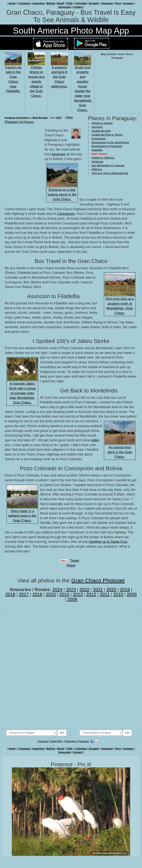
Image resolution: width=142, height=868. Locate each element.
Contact (78, 7)
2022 (84, 590)
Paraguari (97, 162)
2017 (24, 594)
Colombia (81, 3)
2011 (105, 594)
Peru (118, 3)
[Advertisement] (103, 187)
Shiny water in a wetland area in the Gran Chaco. (22, 516)
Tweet (75, 561)
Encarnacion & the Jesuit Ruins (110, 142)
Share (71, 565)
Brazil (61, 3)
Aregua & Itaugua (102, 123)
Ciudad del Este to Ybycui (107, 135)
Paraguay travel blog (16, 118)
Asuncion (97, 127)
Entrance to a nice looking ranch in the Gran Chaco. (62, 194)
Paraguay (107, 3)
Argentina (38, 3)
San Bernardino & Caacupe (108, 165)
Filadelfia (97, 150)
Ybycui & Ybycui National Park (110, 173)
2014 (64, 594)
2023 (71, 590)
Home (12, 3)
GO (62, 733)
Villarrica (97, 169)
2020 (111, 590)
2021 (98, 590)
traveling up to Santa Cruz (108, 542)
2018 (10, 594)
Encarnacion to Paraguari (107, 146)
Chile (70, 3)
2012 (59, 118)
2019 (125, 590)
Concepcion (99, 139)
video (95, 440)
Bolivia (51, 3)
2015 (51, 594)
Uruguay (128, 3)
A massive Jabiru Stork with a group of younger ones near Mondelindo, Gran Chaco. (22, 393)
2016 (37, 594)
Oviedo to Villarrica (103, 158)
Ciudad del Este (101, 131)
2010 (118, 594)
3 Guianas (24, 3)
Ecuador (94, 3)
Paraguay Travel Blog (50, 741)
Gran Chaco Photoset (98, 580)
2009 (132, 594)
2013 (78, 594)
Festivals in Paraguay (77, 741)
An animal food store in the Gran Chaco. (120, 452)
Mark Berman (40, 118)
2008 (72, 599)
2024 (57, 590)
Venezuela (64, 7)
